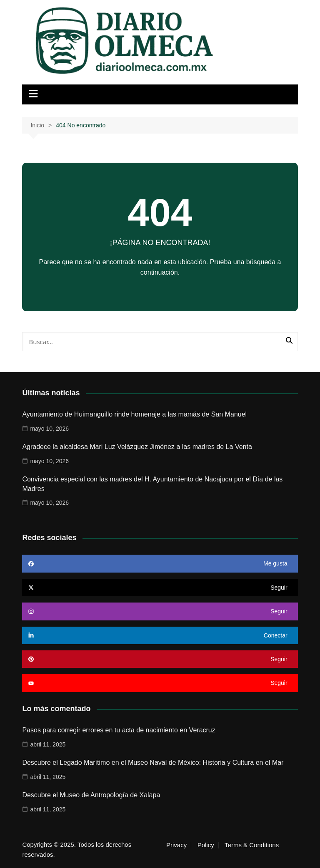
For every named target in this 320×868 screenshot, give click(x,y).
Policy (206, 845)
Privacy (176, 845)
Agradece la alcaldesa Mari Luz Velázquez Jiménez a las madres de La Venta (137, 447)
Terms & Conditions (252, 845)
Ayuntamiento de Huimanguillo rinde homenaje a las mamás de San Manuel (134, 414)
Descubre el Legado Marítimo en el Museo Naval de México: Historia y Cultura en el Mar (153, 763)
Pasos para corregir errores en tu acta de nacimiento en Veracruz (119, 730)
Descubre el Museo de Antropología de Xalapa (91, 795)
